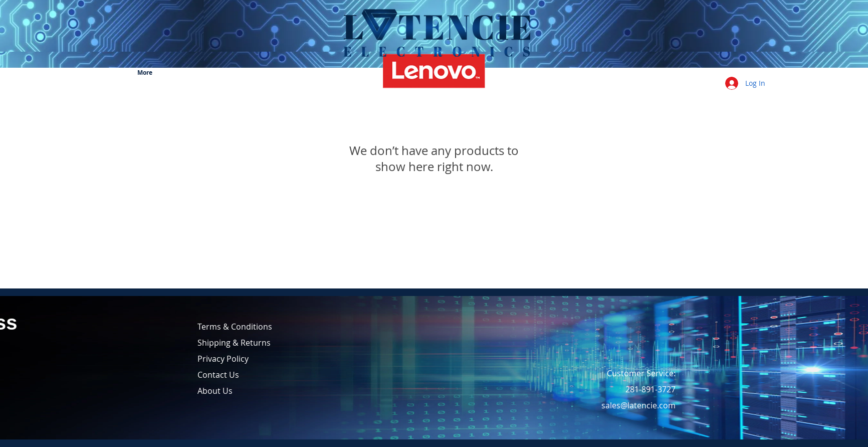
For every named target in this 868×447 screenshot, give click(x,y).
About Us (215, 391)
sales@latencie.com (638, 405)
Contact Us (218, 375)
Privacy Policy (223, 359)
